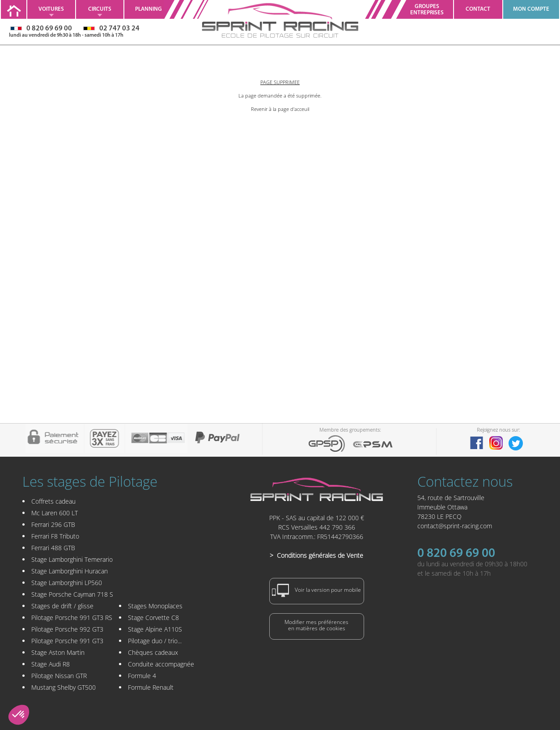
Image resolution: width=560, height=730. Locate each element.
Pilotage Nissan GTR (59, 676)
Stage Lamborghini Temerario (72, 559)
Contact (478, 9)
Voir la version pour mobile (317, 590)
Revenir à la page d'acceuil (280, 109)
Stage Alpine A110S (155, 629)
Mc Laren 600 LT (55, 513)
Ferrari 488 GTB (53, 548)
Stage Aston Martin (58, 652)
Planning (148, 9)
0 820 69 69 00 (456, 554)
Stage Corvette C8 (153, 618)
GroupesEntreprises (427, 10)
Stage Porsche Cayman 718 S (72, 594)
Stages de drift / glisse (62, 606)
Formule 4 (142, 676)
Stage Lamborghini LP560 (67, 583)
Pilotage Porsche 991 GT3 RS (72, 618)
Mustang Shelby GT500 (64, 687)
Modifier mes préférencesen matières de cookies (316, 625)
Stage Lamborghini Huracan (70, 571)
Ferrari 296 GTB (53, 524)
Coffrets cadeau (53, 501)
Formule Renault (151, 687)
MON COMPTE (531, 9)
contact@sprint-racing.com (455, 526)
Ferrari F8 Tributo (55, 536)
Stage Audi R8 (51, 664)
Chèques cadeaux (153, 652)
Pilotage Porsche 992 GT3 (67, 629)
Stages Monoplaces (155, 606)
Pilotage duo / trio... (155, 641)
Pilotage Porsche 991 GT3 (67, 641)
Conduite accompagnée (161, 664)
